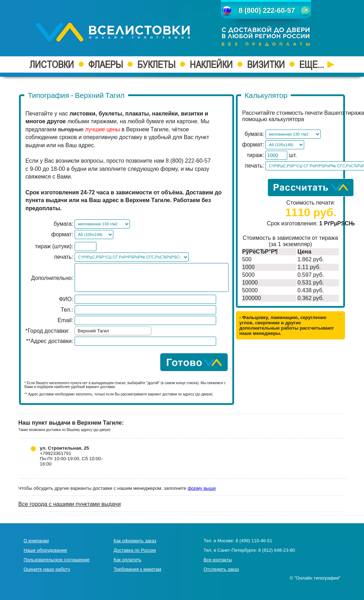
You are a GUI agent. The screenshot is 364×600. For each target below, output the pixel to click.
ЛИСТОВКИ (52, 64)
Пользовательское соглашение (57, 560)
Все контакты (218, 560)
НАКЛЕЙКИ (211, 64)
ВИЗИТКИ (266, 64)
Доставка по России (135, 550)
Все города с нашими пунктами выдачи (70, 504)
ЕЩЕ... (317, 64)
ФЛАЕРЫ (106, 64)
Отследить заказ (221, 569)
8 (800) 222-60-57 (266, 10)
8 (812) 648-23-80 (277, 550)
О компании (36, 541)
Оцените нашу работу (47, 569)
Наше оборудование (45, 550)
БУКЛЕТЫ (156, 64)
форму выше (202, 488)
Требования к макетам (137, 569)
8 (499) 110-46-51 (254, 541)
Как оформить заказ (135, 541)
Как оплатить (128, 560)
